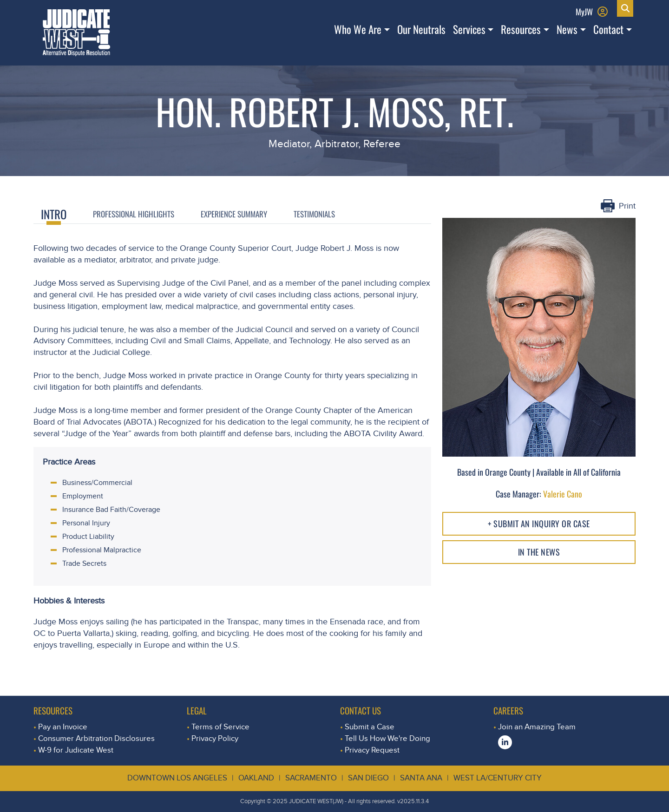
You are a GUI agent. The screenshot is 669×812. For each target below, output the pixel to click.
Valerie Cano (563, 494)
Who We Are (358, 29)
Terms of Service (220, 727)
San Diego (368, 778)
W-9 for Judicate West (76, 750)
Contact (608, 29)
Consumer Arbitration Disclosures (96, 738)
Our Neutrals (421, 29)
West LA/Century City (498, 778)
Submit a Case (370, 727)
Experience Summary (234, 214)
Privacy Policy (215, 738)
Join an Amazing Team (537, 727)
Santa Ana (421, 778)
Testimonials (314, 214)
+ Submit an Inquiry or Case (539, 524)
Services (469, 29)
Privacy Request (372, 750)
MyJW (584, 11)
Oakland (256, 778)
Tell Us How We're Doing (387, 738)
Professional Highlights (134, 214)
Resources (521, 29)
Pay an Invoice (63, 727)
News (567, 29)
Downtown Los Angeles (177, 778)
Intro (54, 214)
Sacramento (311, 778)
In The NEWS (539, 552)
